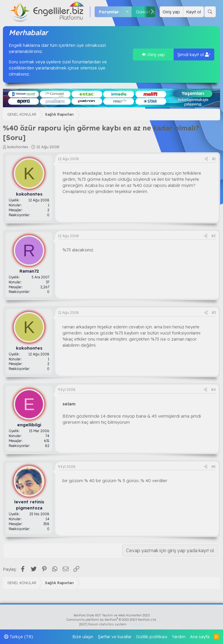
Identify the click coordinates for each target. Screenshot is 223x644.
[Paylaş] (206, 159)
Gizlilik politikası (152, 637)
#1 (214, 159)
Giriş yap (153, 54)
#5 (214, 467)
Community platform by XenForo (112, 620)
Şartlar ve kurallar (115, 637)
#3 (214, 313)
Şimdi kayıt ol (194, 54)
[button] (127, 12)
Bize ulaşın (83, 637)
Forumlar (109, 12)
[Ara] (210, 12)
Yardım (179, 637)
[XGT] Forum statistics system (111, 624)
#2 (214, 236)
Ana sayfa (200, 637)
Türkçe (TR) (19, 637)
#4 (213, 390)
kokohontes (18, 147)
